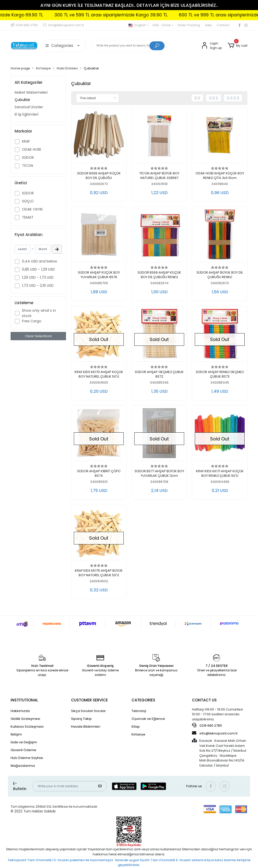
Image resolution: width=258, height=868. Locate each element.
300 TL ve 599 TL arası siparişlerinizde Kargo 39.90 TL (133, 15)
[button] (238, 46)
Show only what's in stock (39, 313)
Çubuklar (22, 100)
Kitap (136, 727)
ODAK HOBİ (31, 149)
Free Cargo (32, 321)
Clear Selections (38, 336)
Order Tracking (189, 25)
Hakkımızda (20, 711)
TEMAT (28, 217)
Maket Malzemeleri (31, 92)
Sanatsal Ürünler (29, 107)
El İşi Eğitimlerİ (26, 114)
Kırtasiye (138, 734)
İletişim (16, 734)
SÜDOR (28, 157)
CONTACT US (204, 700)
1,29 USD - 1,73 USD (38, 277)
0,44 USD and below (39, 261)
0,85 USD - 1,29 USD (38, 269)
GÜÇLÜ (28, 201)
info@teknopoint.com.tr (215, 733)
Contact (223, 25)
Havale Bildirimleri (86, 727)
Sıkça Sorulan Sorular (88, 711)
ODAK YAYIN (32, 209)
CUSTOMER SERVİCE (89, 700)
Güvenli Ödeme (23, 750)
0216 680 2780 (207, 725)
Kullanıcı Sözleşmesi (27, 727)
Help (208, 25)
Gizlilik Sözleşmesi (25, 719)
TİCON (27, 166)
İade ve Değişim (24, 742)
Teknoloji (139, 711)
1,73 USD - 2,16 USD (38, 285)
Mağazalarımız (23, 766)
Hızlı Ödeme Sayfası (27, 758)
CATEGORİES (143, 700)
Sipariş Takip (81, 719)
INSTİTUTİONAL (24, 700)
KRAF (26, 141)
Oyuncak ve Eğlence (148, 719)
